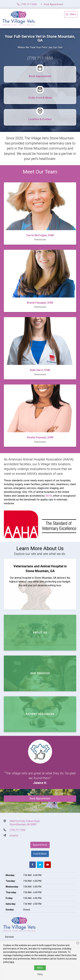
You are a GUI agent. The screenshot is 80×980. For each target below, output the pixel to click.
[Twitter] (40, 865)
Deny (40, 974)
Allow (40, 968)
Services (9, 937)
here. (12, 962)
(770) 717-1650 (40, 58)
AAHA (49, 496)
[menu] (71, 14)
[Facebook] (33, 865)
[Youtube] (48, 865)
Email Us (14, 836)
